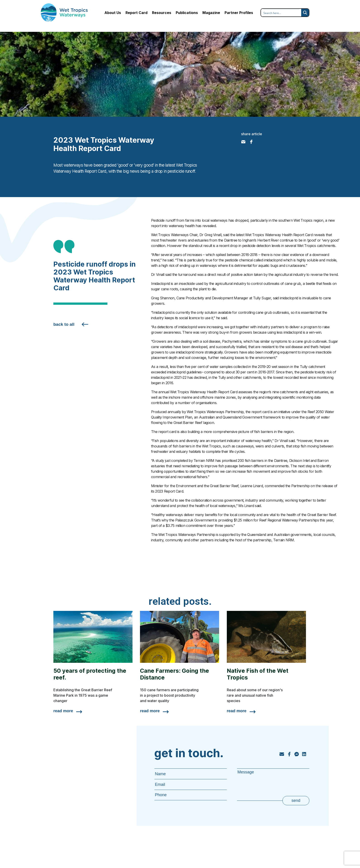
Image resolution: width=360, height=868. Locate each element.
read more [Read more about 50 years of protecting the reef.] (63, 711)
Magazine (211, 13)
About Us (113, 13)
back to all (64, 324)
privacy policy (289, 855)
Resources (162, 13)
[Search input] (281, 13)
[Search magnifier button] (305, 13)
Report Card (136, 13)
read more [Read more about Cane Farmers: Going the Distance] (150, 711)
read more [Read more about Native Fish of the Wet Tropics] (237, 711)
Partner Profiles (239, 13)
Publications (187, 13)
